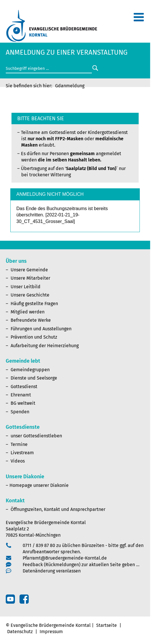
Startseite (107, 625)
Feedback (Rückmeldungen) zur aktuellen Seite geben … (81, 565)
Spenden (20, 412)
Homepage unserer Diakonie (39, 485)
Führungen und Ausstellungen (41, 329)
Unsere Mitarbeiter (30, 278)
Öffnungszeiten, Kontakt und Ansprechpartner (58, 509)
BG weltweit (23, 403)
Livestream (22, 453)
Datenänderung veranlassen (52, 571)
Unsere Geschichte (30, 295)
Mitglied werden (28, 312)
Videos (18, 461)
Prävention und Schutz (34, 337)
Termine (19, 444)
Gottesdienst (24, 387)
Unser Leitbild (26, 287)
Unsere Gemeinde (29, 270)
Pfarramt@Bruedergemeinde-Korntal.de (65, 558)
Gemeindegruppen (30, 370)
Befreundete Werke (31, 320)
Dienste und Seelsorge (34, 378)
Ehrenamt (21, 395)
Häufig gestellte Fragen (34, 304)
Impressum (51, 632)
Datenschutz (20, 632)
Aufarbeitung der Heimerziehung (45, 346)
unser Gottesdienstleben (36, 436)
